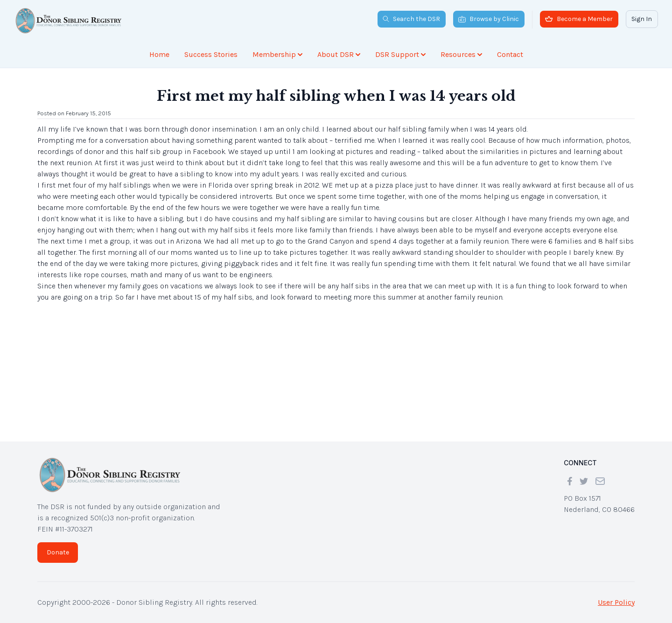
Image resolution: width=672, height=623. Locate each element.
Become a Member (579, 19)
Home (159, 54)
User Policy (616, 602)
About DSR (339, 54)
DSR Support (400, 54)
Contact (510, 54)
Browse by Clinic (489, 19)
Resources (461, 54)
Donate (58, 552)
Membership (277, 54)
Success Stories (211, 54)
